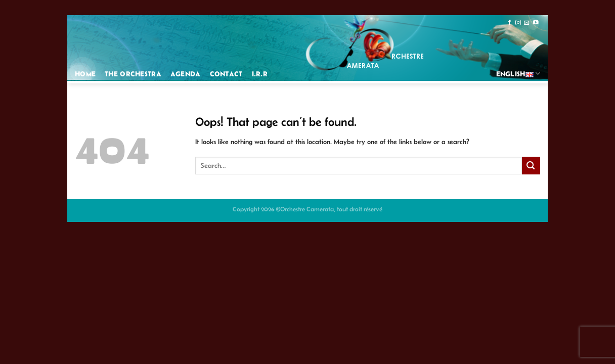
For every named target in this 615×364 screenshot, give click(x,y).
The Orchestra (133, 74)
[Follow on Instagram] (518, 23)
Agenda (186, 74)
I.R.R (260, 74)
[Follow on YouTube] (536, 23)
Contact (226, 74)
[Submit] (531, 166)
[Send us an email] (527, 23)
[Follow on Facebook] (510, 23)
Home (85, 74)
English (518, 74)
